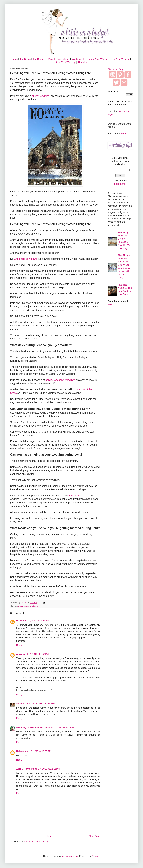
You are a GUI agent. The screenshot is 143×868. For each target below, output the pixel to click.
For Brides (25, 59)
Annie (19, 654)
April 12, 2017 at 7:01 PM (42, 704)
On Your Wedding (121, 59)
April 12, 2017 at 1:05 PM (36, 654)
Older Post (94, 836)
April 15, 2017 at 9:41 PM (61, 727)
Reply (19, 645)
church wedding (41, 96)
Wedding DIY (79, 59)
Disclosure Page (116, 69)
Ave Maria (75, 496)
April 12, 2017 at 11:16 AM (36, 621)
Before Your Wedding (99, 59)
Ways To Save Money (59, 59)
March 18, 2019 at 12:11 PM (45, 769)
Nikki (19, 621)
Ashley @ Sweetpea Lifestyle (32, 727)
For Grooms (39, 59)
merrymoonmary (70, 856)
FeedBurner (120, 184)
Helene (20, 751)
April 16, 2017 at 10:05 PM (38, 751)
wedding (34, 606)
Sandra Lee (22, 704)
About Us (83, 62)
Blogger (96, 856)
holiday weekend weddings (60, 380)
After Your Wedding (66, 62)
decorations (24, 606)
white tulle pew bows (25, 259)
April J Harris (23, 769)
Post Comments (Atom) (36, 842)
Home (15, 59)
